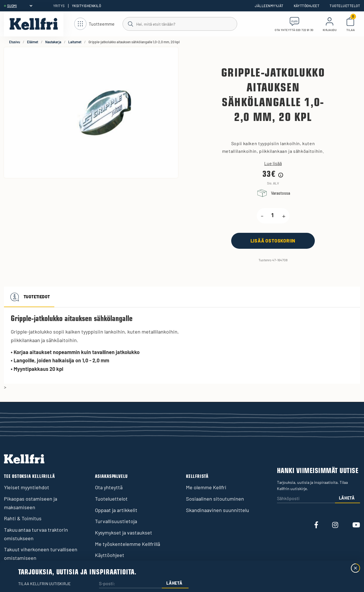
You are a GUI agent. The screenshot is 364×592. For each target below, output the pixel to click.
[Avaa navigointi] (94, 24)
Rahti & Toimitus (23, 518)
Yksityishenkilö (86, 6)
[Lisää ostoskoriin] (273, 241)
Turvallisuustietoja (116, 521)
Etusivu (15, 42)
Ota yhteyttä (109, 487)
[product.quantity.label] (273, 216)
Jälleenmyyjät (269, 6)
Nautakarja (53, 42)
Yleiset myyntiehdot (27, 487)
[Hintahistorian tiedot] (281, 175)
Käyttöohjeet (307, 6)
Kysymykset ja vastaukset (124, 533)
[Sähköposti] (306, 499)
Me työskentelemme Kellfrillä (128, 544)
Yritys (59, 6)
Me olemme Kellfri (206, 487)
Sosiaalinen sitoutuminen (215, 499)
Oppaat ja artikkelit (116, 510)
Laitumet (75, 42)
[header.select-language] (20, 6)
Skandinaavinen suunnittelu (218, 510)
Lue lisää (273, 163)
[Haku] (180, 24)
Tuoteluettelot (345, 6)
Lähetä (347, 498)
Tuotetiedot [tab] (29, 297)
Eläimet (33, 42)
